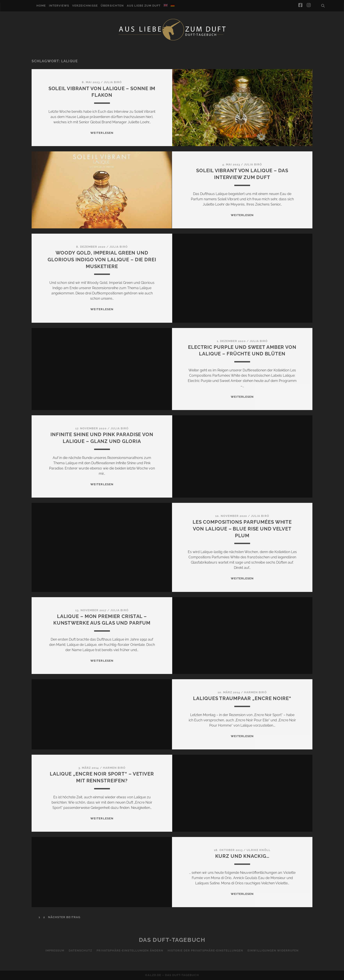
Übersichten (112, 6)
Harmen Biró (255, 692)
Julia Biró (113, 82)
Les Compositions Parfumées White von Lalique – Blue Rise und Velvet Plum (242, 529)
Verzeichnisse (85, 6)
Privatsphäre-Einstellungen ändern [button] (130, 950)
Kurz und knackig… (242, 856)
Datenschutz (80, 950)
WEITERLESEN (102, 133)
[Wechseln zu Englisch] (166, 5)
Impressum (55, 950)
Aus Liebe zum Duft (144, 6)
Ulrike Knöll (259, 850)
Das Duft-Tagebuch (172, 940)
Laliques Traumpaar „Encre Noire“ (242, 698)
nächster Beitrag (64, 917)
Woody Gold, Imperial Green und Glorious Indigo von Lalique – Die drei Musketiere (102, 260)
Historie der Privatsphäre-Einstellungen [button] (205, 950)
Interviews (59, 6)
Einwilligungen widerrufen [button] (273, 950)
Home (41, 6)
